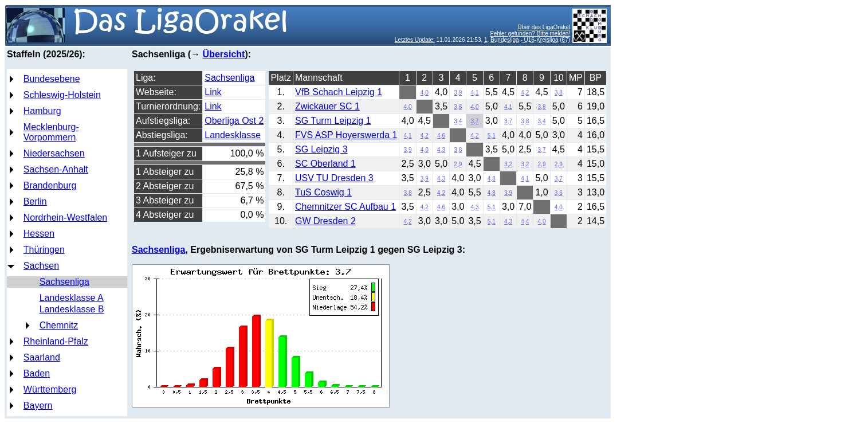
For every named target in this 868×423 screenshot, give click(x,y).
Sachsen (41, 266)
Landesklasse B (72, 309)
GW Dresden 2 (325, 221)
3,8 (559, 93)
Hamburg (42, 111)
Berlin (35, 201)
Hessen (39, 234)
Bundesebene (52, 79)
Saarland (42, 357)
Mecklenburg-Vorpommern (51, 132)
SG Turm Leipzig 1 (333, 121)
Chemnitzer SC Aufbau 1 (345, 207)
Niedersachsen (54, 153)
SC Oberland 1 (325, 164)
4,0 (425, 93)
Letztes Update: (415, 40)
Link (213, 92)
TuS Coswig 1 (323, 192)
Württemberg (50, 389)
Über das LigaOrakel (544, 27)
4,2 (525, 93)
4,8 (492, 179)
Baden (37, 373)
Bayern (38, 406)
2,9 (458, 164)
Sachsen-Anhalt (56, 169)
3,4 (458, 121)
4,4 (525, 222)
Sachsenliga (64, 282)
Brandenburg (50, 185)
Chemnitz (59, 325)
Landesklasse (233, 135)
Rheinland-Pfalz (56, 341)
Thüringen (44, 250)
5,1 (492, 136)
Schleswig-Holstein (62, 95)
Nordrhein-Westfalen (65, 218)
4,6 (441, 136)
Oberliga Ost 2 (234, 121)
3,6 (559, 193)
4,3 (441, 150)
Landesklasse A (72, 298)
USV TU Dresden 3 (334, 178)
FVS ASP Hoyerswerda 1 (346, 135)
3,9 (458, 93)
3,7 (475, 121)
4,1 (475, 93)
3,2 (508, 164)
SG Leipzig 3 (321, 149)
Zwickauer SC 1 (327, 106)
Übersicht (224, 54)
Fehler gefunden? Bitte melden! (531, 34)
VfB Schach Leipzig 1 (339, 92)
